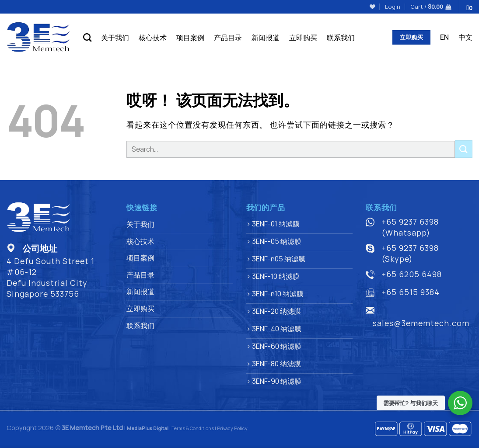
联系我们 (341, 38)
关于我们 (115, 38)
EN (444, 37)
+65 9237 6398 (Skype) (410, 253)
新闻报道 (266, 38)
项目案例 (190, 38)
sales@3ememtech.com (421, 323)
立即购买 (303, 38)
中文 (465, 37)
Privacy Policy (232, 428)
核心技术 (153, 38)
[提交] (464, 149)
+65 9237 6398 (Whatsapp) (410, 227)
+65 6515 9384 (411, 292)
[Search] (87, 37)
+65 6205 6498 (412, 274)
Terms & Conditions (193, 428)
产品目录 (228, 38)
